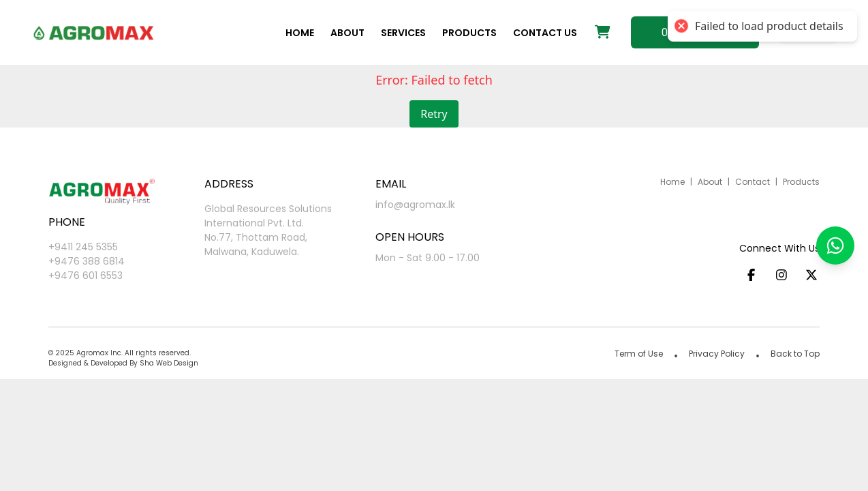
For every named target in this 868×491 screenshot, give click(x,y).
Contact (753, 182)
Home (300, 33)
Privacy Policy (717, 354)
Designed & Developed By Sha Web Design (123, 363)
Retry (434, 114)
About (347, 33)
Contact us (545, 33)
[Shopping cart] (603, 33)
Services (403, 33)
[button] (835, 245)
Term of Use (639, 354)
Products (469, 33)
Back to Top (795, 354)
